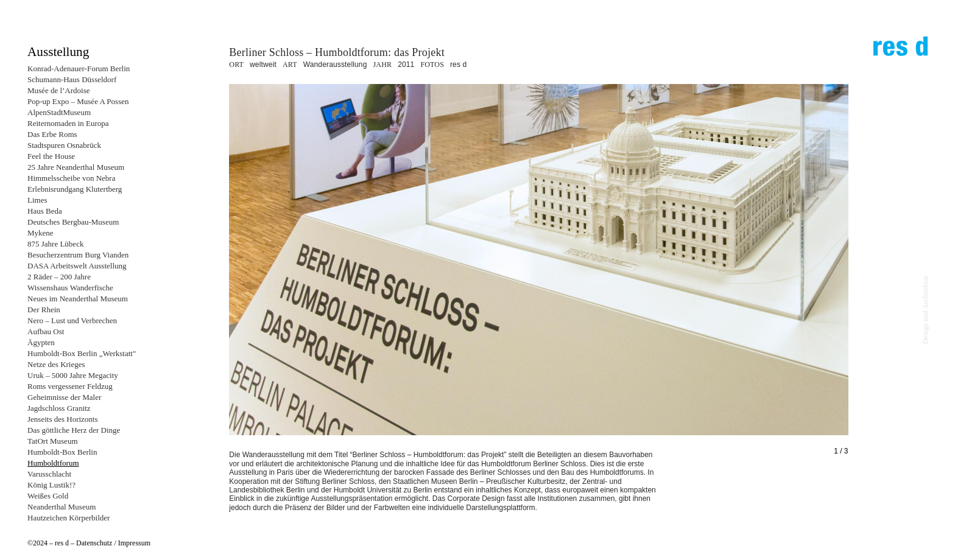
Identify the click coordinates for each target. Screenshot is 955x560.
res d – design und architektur (900, 51)
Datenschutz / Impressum (113, 543)
